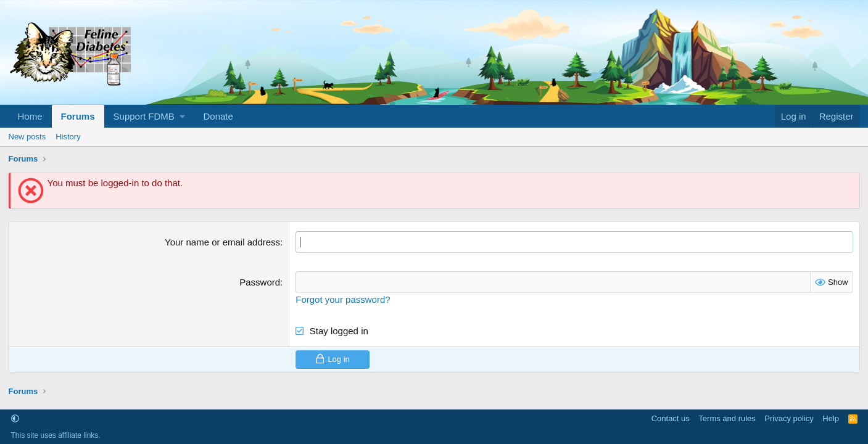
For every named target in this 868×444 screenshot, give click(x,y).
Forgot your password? (343, 299)
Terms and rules (727, 418)
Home (30, 116)
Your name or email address (222, 242)
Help (831, 418)
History (68, 137)
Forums (78, 116)
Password (260, 282)
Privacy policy (789, 418)
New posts (27, 137)
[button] (149, 116)
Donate (218, 116)
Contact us (671, 418)
